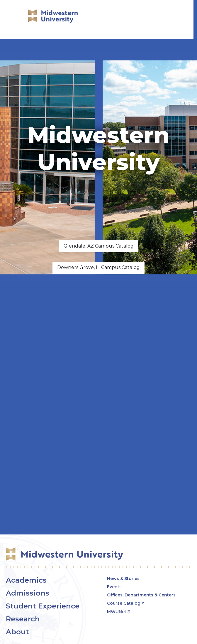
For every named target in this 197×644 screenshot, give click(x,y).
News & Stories (123, 579)
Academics (26, 580)
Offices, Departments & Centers (141, 595)
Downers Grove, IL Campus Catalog (98, 267)
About (17, 632)
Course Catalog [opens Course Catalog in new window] (124, 603)
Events (114, 587)
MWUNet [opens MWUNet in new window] (117, 612)
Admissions (28, 593)
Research (23, 619)
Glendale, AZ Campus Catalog (99, 246)
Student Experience (43, 606)
